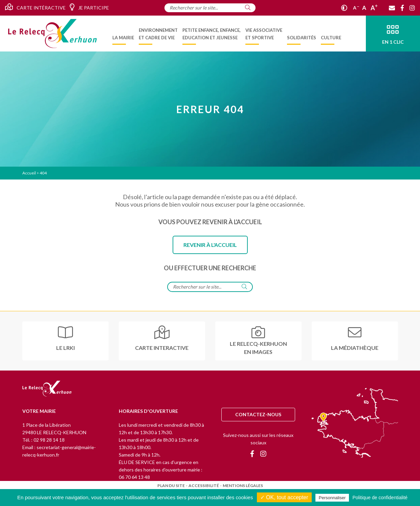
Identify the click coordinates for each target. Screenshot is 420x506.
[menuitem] (123, 34)
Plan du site (171, 486)
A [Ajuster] (364, 8)
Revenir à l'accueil (210, 245)
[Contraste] (344, 8)
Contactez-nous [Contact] (258, 414)
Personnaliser (332, 498)
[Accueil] (52, 34)
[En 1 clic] (393, 34)
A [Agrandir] (374, 8)
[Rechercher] (248, 7)
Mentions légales (243, 486)
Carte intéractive (35, 7)
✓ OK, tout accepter (284, 497)
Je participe (89, 7)
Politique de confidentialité (380, 498)
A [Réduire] (356, 8)
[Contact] (392, 8)
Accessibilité (204, 486)
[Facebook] (402, 8)
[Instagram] (412, 8)
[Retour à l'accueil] (47, 389)
